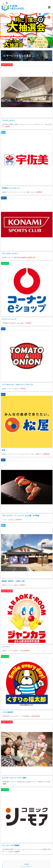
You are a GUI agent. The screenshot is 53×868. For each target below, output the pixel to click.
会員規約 (27, 864)
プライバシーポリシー (27, 867)
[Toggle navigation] (49, 7)
